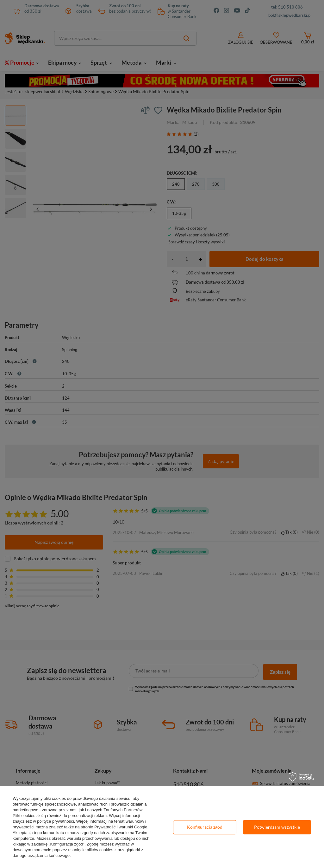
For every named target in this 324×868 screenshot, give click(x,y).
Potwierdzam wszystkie (277, 827)
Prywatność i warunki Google (121, 827)
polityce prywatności (55, 821)
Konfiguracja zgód (205, 827)
